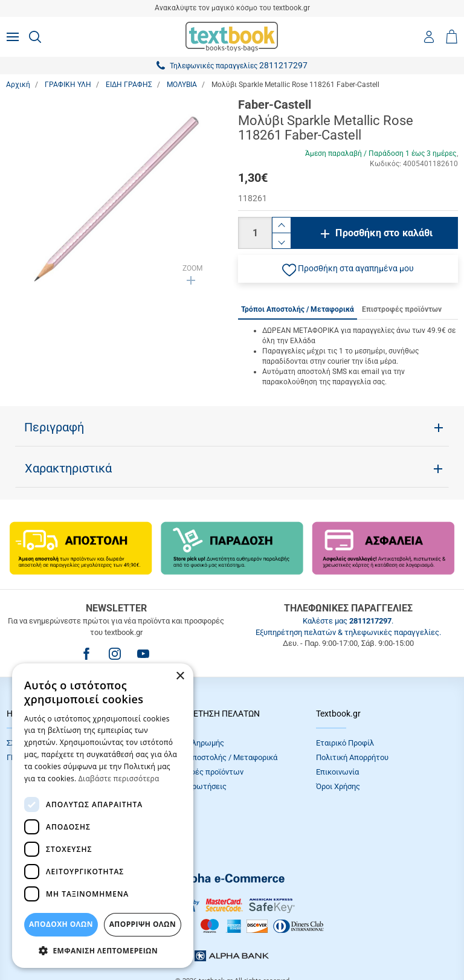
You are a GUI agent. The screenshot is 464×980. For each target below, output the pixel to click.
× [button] (180, 676)
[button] (348, 269)
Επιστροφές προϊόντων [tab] (402, 309)
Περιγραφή (54, 427)
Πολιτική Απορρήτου (352, 757)
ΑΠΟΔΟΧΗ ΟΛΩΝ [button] (61, 924)
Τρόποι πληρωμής (193, 743)
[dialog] (103, 816)
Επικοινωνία (337, 772)
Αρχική (18, 85)
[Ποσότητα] (255, 233)
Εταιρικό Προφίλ (345, 743)
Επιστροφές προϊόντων (202, 772)
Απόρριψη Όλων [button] (143, 924)
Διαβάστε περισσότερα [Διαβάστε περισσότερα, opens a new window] (119, 779)
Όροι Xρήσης (338, 786)
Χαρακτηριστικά (68, 468)
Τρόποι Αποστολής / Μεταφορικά (219, 757)
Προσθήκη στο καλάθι (384, 233)
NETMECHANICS (270, 940)
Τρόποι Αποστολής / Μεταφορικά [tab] (298, 309)
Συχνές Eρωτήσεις (194, 786)
